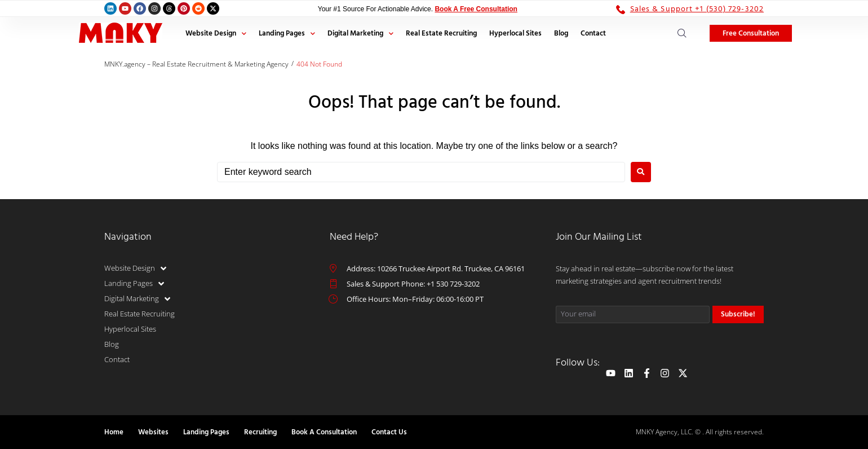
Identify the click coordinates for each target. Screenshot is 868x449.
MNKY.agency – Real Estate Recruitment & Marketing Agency (196, 64)
